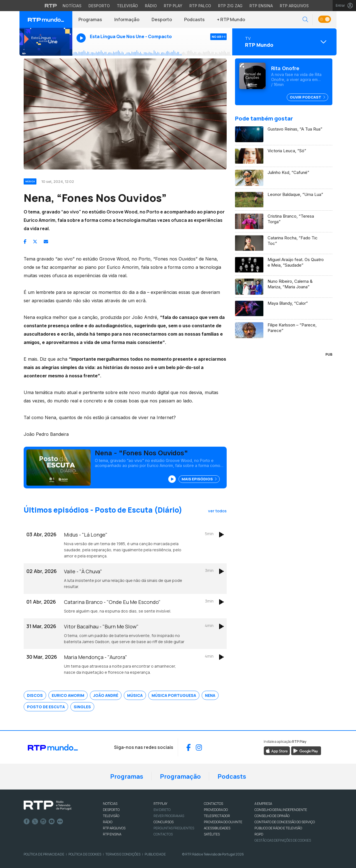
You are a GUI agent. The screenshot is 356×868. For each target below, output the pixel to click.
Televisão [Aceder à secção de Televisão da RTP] (127, 6)
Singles (82, 707)
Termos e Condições (123, 854)
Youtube (52, 822)
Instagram (43, 822)
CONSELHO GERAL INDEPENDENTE (281, 810)
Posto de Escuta (46, 707)
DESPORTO (111, 810)
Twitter (35, 822)
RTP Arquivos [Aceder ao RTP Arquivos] (294, 6)
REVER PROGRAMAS (169, 816)
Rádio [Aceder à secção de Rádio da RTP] (151, 6)
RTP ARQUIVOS (114, 828)
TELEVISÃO (111, 816)
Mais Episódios (199, 479)
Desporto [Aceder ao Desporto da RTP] (99, 6)
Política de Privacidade (44, 854)
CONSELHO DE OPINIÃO (272, 816)
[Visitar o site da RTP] (51, 6)
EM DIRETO (162, 810)
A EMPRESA (263, 804)
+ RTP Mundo (231, 19)
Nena (210, 695)
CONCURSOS (164, 822)
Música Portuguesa (174, 695)
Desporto (162, 19)
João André (106, 695)
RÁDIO (108, 822)
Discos (35, 695)
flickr (60, 822)
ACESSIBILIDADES (217, 828)
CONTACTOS (213, 804)
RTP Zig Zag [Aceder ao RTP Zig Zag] (230, 6)
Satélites (212, 834)
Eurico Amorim (68, 695)
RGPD (259, 834)
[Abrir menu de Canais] (284, 42)
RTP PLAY (160, 804)
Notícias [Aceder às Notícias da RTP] (72, 6)
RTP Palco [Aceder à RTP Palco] (200, 6)
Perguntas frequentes (174, 828)
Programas (90, 19)
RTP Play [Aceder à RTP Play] (173, 6)
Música (135, 695)
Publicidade (155, 854)
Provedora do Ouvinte (223, 822)
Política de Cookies (85, 854)
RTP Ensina (112, 834)
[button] (305, 20)
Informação (127, 19)
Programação (180, 776)
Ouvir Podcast (307, 97)
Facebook (27, 822)
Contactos (163, 834)
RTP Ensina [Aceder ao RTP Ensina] (261, 6)
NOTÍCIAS (110, 804)
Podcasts (194, 19)
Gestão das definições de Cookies (283, 840)
